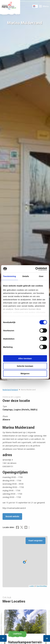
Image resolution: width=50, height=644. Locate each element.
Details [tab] (26, 276)
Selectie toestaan (25, 366)
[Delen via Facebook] (17, 528)
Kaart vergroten (35, 541)
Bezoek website (12, 516)
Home (10, 6)
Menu (46, 6)
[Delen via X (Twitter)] (22, 528)
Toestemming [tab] (9, 276)
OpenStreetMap (42, 586)
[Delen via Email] (26, 528)
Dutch (35, 6)
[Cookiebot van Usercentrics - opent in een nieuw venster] (36, 269)
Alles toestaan (25, 358)
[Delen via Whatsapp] (29, 528)
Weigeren (25, 373)
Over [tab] (41, 276)
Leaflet (32, 586)
